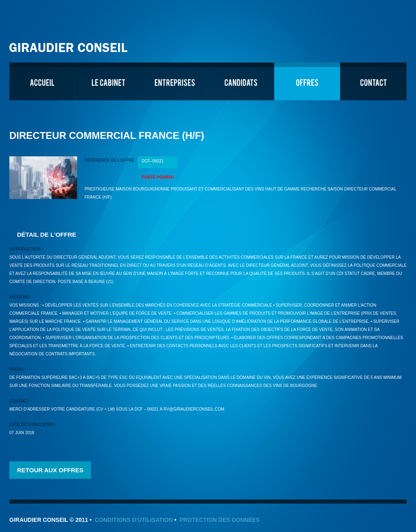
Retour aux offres (50, 470)
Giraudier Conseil (69, 44)
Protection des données (220, 520)
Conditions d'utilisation (134, 520)
